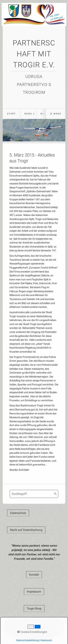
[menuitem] (11, 114)
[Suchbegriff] (34, 494)
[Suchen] (55, 494)
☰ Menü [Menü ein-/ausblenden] (56, 114)
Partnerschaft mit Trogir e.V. (34, 54)
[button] (18, 513)
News (28, 114)
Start (12, 114)
